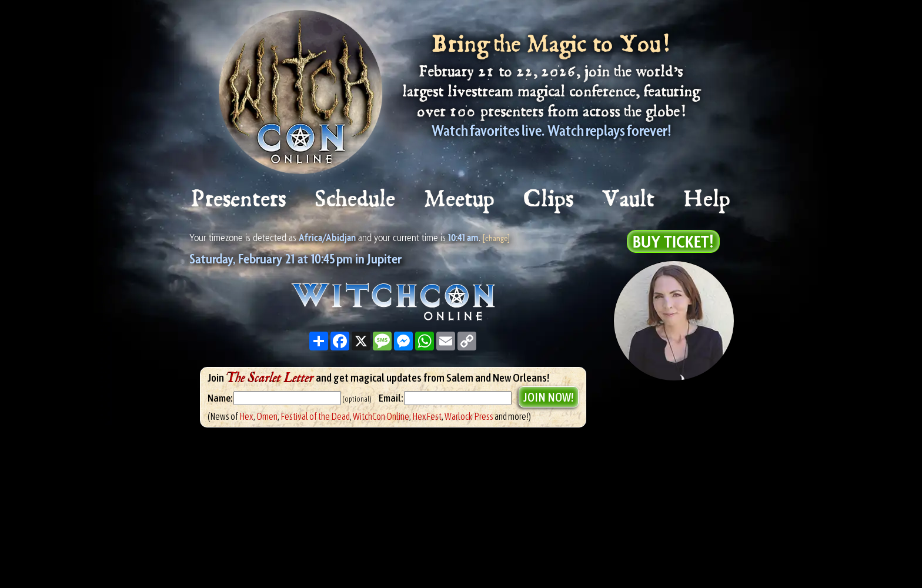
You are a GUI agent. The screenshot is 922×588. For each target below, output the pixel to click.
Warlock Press (469, 416)
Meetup (460, 200)
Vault (629, 200)
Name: (220, 398)
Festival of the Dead (315, 416)
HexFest (427, 416)
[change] (496, 238)
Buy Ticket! (673, 241)
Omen (267, 416)
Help (708, 200)
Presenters (239, 200)
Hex (246, 416)
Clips (549, 200)
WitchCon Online (381, 416)
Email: (391, 398)
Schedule (356, 200)
